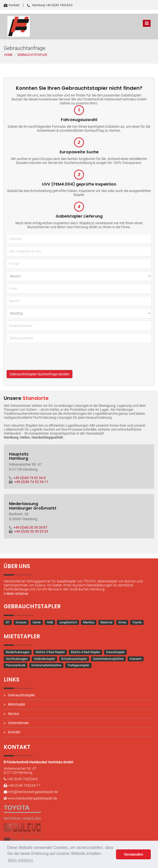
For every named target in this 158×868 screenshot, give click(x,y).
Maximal (106, 622)
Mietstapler (17, 704)
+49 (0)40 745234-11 (24, 785)
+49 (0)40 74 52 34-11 (31, 482)
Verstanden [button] (133, 854)
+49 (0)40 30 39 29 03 (31, 531)
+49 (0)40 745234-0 (22, 779)
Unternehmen (18, 723)
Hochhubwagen (17, 659)
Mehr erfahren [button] (20, 860)
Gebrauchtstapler (21, 695)
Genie (37, 622)
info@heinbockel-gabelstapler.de (33, 792)
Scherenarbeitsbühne (46, 665)
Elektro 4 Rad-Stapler (85, 652)
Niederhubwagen (18, 652)
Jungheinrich (68, 622)
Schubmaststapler (74, 659)
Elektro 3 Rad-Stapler (50, 652)
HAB (50, 622)
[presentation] (44, 360)
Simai (122, 622)
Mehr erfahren (16, 594)
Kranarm (136, 659)
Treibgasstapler (78, 665)
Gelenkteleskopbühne (108, 659)
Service (13, 714)
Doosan (21, 622)
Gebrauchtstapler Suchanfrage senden (39, 374)
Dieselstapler (115, 652)
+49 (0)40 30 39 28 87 (30, 527)
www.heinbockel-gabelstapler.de (32, 798)
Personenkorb (16, 665)
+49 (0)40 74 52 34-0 (30, 478)
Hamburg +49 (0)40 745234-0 (50, 5)
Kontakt (12, 5)
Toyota (137, 622)
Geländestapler (44, 659)
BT (8, 622)
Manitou (89, 622)
